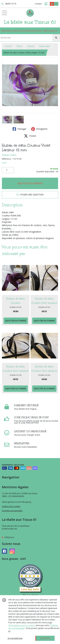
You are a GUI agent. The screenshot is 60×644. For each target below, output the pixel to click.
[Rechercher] (56, 38)
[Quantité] (8, 170)
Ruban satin (45, 46)
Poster (30, 136)
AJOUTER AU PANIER (30, 183)
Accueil (8, 46)
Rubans (31, 46)
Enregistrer (39, 129)
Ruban (20, 46)
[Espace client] (46, 4)
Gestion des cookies (11, 506)
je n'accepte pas (15, 638)
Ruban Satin (9, 155)
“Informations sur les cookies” (22, 625)
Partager (20, 129)
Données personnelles (12, 511)
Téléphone (8, 537)
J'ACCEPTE (45, 638)
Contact (38, 4)
